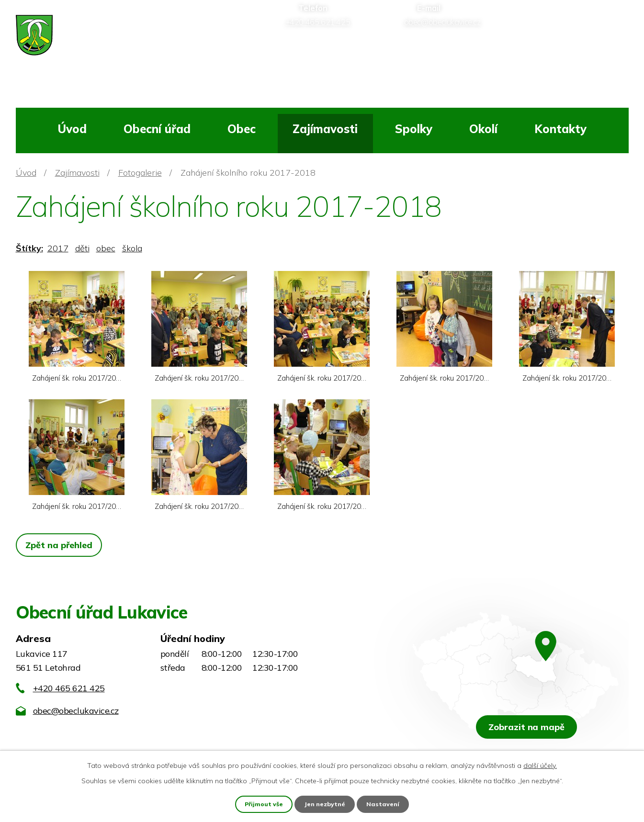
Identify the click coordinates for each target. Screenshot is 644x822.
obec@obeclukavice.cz (76, 711)
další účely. (540, 764)
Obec (242, 129)
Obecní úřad (157, 129)
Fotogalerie (140, 173)
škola (132, 248)
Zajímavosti (325, 129)
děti (82, 248)
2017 (58, 248)
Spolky (414, 129)
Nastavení (385, 803)
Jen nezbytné (326, 803)
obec (106, 248)
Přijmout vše (263, 803)
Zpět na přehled (62, 545)
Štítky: (29, 248)
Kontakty (560, 129)
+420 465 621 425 (69, 688)
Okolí (483, 129)
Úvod (72, 129)
